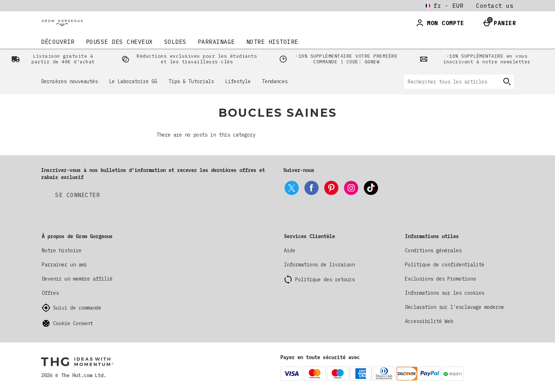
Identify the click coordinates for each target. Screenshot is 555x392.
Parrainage (216, 42)
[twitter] (292, 188)
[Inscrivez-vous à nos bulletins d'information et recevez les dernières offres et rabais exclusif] (78, 195)
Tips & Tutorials (191, 81)
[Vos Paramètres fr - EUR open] (444, 6)
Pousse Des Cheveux (119, 42)
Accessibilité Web (429, 321)
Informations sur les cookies (445, 293)
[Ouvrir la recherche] (350, 23)
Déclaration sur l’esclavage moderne (454, 307)
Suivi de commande (77, 308)
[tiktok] (371, 188)
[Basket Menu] (499, 23)
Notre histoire (272, 42)
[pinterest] (331, 188)
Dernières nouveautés (69, 81)
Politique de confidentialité (445, 265)
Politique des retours (325, 279)
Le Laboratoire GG (133, 81)
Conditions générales (433, 250)
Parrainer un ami (64, 265)
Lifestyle (238, 81)
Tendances (275, 81)
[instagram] (351, 188)
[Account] (440, 23)
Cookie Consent (73, 323)
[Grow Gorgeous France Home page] (102, 23)
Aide (290, 250)
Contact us (495, 6)
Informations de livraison (319, 265)
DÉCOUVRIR (58, 42)
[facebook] (311, 188)
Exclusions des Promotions (440, 279)
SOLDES (175, 42)
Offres (50, 293)
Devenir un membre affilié (77, 279)
